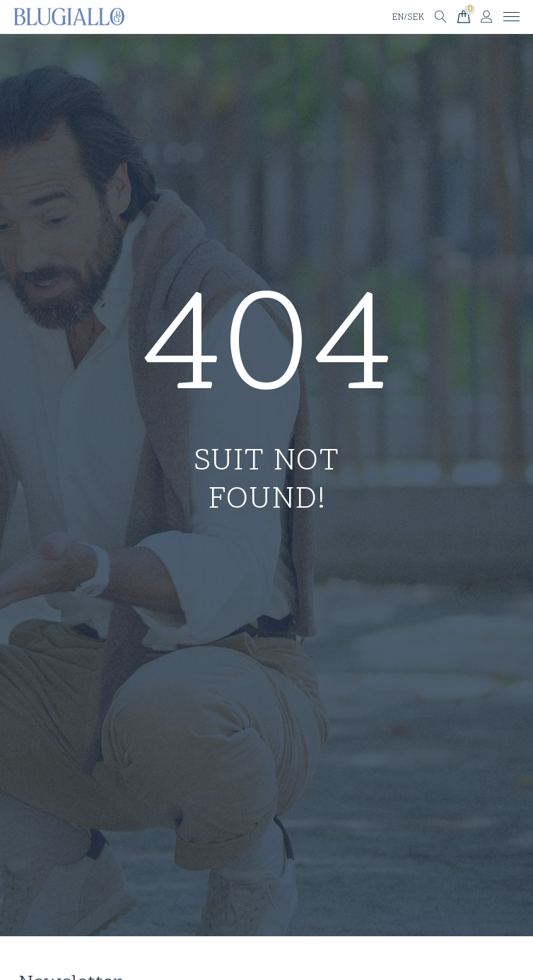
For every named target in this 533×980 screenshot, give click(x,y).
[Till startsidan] (69, 17)
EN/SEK (408, 18)
